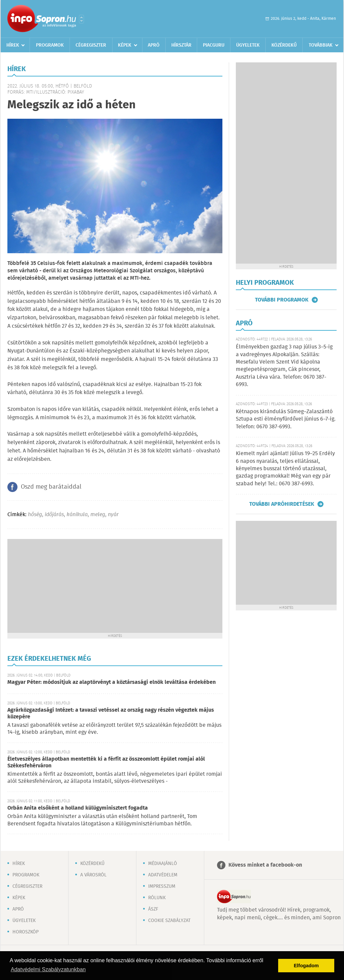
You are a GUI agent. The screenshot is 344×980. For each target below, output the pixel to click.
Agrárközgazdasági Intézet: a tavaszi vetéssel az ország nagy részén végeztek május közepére (111, 714)
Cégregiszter (91, 45)
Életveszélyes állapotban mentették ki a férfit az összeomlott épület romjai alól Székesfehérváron (106, 763)
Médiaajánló (163, 864)
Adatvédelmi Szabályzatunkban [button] (48, 969)
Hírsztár (181, 45)
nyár (113, 515)
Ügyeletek (248, 45)
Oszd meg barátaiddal (51, 487)
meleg (98, 515)
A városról (93, 875)
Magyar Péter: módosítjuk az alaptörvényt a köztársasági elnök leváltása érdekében (112, 682)
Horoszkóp (26, 932)
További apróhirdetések (282, 504)
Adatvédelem (163, 875)
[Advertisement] (115, 586)
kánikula (77, 515)
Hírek (13, 45)
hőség (35, 515)
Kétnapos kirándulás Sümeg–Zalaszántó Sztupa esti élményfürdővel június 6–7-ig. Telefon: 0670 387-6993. (286, 419)
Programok (50, 45)
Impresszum (162, 886)
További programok (282, 300)
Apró (154, 45)
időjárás (54, 515)
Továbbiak (321, 45)
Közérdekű (284, 45)
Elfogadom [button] (306, 966)
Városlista (81, 19)
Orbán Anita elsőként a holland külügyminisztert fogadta (78, 808)
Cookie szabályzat (169, 921)
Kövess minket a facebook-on (265, 865)
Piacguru (214, 45)
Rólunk (157, 898)
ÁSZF (153, 909)
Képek (125, 45)
